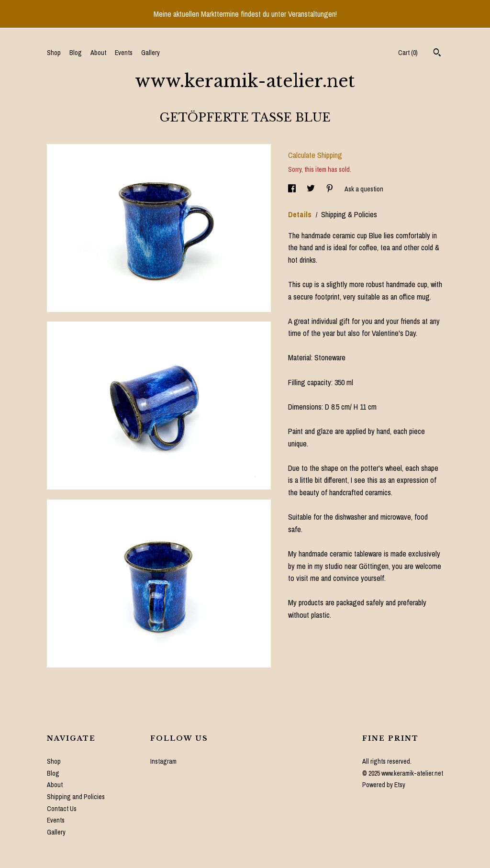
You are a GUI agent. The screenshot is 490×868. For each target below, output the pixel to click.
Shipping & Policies (349, 214)
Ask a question (364, 189)
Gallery (150, 53)
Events (124, 53)
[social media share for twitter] (312, 189)
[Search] (437, 54)
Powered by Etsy (384, 785)
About (98, 53)
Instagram (163, 761)
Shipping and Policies (76, 797)
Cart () (408, 53)
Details (301, 214)
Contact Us (62, 809)
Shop (54, 53)
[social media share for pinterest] (330, 189)
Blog (76, 53)
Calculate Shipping (315, 155)
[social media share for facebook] (293, 189)
